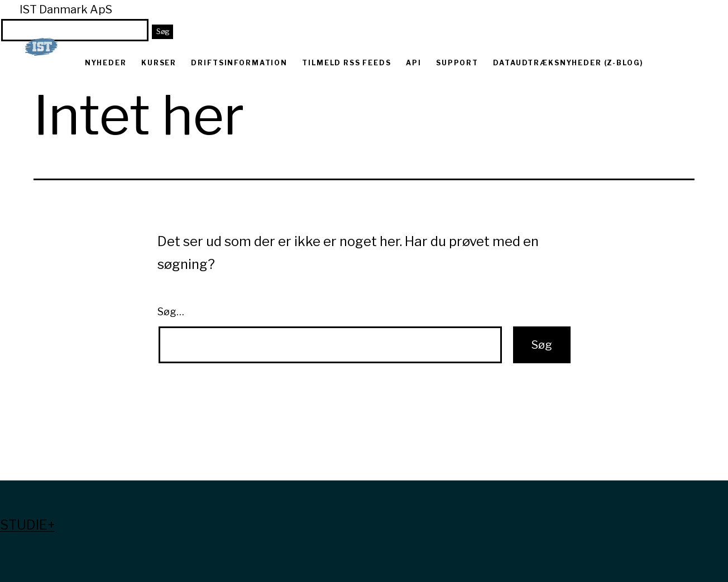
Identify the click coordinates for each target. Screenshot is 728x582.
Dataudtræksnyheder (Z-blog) (568, 63)
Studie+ (27, 525)
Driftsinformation (239, 63)
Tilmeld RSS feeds (346, 63)
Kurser (159, 63)
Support (457, 63)
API (414, 63)
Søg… (171, 312)
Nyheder (106, 63)
